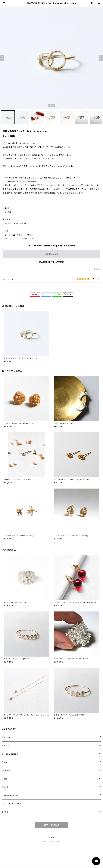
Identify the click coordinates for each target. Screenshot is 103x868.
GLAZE (5, 812)
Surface (6, 746)
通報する (97, 269)
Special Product (10, 795)
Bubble (6, 787)
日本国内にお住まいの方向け (51, 262)
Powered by (51, 842)
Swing (5, 762)
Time (5, 779)
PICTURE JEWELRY (12, 804)
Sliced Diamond (10, 754)
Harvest (6, 737)
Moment (6, 770)
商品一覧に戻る (51, 825)
